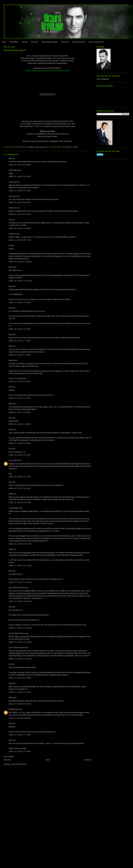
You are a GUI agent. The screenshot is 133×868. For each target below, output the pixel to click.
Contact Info (65, 42)
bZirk (10, 308)
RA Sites (25, 42)
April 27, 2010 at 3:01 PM (20, 704)
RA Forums (35, 42)
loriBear (11, 360)
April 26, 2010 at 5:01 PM (20, 503)
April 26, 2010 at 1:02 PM (20, 302)
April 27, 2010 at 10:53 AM (20, 642)
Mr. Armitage (67, 147)
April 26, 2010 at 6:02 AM (20, 202)
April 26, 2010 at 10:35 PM (20, 544)
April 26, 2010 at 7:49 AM (20, 214)
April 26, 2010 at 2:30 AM (20, 165)
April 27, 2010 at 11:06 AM (20, 659)
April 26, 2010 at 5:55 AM (20, 191)
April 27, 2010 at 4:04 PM (20, 718)
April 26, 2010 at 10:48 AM (20, 262)
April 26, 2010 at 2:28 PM (20, 412)
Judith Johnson (13, 170)
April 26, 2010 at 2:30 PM (20, 424)
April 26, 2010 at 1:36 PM (20, 355)
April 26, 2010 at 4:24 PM (20, 488)
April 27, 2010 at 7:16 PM (20, 735)
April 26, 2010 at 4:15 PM (20, 477)
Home (4, 42)
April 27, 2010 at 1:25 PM (20, 678)
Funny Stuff (56, 147)
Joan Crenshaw (13, 460)
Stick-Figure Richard (79, 42)
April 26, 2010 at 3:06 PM (20, 455)
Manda (11, 698)
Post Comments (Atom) (19, 764)
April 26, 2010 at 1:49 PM (20, 398)
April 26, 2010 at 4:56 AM (20, 176)
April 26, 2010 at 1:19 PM (20, 341)
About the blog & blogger (50, 42)
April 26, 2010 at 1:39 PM (20, 382)
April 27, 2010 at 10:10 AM (20, 601)
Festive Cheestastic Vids (96, 42)
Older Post (88, 760)
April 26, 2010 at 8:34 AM (20, 228)
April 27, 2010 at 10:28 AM (20, 628)
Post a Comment (9, 756)
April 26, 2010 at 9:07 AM (20, 240)
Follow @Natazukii (103, 79)
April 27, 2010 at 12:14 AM (20, 582)
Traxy (11, 740)
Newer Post (7, 760)
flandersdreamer (14, 709)
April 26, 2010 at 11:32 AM (20, 281)
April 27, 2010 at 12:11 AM (20, 566)
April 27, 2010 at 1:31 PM (20, 692)
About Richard (14, 42)
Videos (75, 147)
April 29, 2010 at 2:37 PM (20, 751)
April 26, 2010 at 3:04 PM (20, 443)
